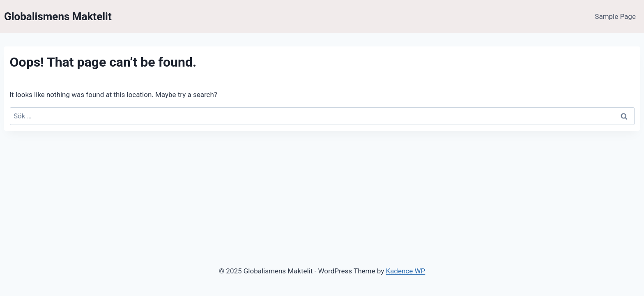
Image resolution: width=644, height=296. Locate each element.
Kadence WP (405, 271)
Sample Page (615, 16)
